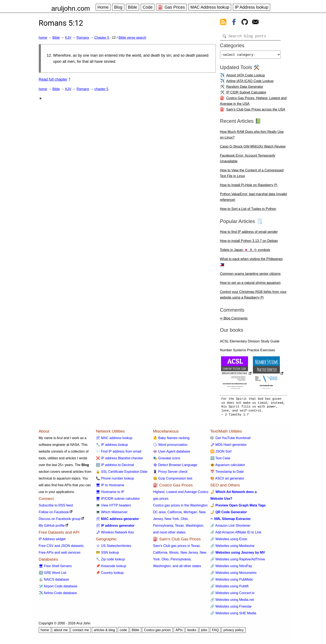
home (43, 38)
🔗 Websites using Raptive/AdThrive (238, 561)
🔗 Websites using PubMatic (232, 581)
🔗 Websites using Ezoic (229, 541)
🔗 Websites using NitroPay (231, 568)
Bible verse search (132, 38)
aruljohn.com (71, 8)
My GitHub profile (52, 527)
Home (103, 7)
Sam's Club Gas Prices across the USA (256, 111)
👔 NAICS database (54, 581)
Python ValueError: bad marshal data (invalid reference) (253, 199)
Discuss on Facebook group (60, 520)
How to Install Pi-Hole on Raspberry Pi (249, 187)
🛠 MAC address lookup (114, 440)
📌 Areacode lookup (111, 568)
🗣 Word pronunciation (170, 446)
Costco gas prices (157, 632)
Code (148, 7)
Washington (195, 527)
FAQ (215, 632)
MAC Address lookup (210, 7)
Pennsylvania (163, 527)
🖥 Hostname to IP (110, 494)
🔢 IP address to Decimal (115, 467)
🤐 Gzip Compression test (173, 480)
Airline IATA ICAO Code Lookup (250, 83)
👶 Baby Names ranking (171, 440)
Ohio (184, 520)
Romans (83, 38)
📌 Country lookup (110, 574)
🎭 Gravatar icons (166, 460)
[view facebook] (234, 23)
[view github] (245, 23)
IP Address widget (52, 541)
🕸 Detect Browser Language (175, 467)
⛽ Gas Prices (171, 7)
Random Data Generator (245, 88)
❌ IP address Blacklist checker (119, 460)
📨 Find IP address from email (119, 453)
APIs (179, 632)
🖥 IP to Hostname (110, 487)
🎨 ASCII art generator (227, 480)
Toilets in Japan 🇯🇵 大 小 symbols (245, 252)
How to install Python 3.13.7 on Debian (249, 243)
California (175, 514)
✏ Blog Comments (234, 320)
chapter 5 (101, 89)
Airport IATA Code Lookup (246, 77)
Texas (179, 527)
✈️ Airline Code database (58, 595)
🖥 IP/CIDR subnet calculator (118, 500)
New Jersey (189, 554)
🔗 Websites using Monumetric (234, 574)
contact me (81, 632)
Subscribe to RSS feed (56, 507)
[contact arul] (255, 23)
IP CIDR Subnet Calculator (246, 94)
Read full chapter (53, 79)
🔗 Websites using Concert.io (232, 595)
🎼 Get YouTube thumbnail (230, 440)
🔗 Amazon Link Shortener (230, 527)
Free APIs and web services (60, 554)
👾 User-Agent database (172, 453)
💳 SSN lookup (107, 554)
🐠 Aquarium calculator (228, 467)
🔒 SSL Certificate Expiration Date (122, 473)
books (192, 632)
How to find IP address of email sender (249, 233)
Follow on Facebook (54, 514)
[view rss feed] (223, 23)
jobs (204, 632)
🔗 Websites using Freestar (231, 608)
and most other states (169, 534)
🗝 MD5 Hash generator (229, 446)
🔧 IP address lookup (112, 446)
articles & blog (104, 632)
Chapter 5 (102, 38)
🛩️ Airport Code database (58, 588)
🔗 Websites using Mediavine (232, 547)
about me (61, 632)
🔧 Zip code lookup (110, 561)
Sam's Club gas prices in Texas (176, 547)
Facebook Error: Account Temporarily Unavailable (248, 160)
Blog (118, 7)
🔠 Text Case (220, 460)
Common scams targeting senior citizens (250, 275)
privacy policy (233, 632)
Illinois (174, 554)
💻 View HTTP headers (113, 507)
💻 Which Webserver (112, 514)
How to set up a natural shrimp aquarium (250, 284)
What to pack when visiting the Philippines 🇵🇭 (251, 263)
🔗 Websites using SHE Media (233, 615)
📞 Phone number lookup (115, 480)
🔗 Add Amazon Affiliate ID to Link (236, 534)
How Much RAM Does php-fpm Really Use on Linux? (252, 136)
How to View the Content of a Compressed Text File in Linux (252, 175)
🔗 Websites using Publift (229, 588)
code (123, 632)
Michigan (190, 514)
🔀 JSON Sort (221, 453)
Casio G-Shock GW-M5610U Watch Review (253, 148)
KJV (68, 38)
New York (172, 520)
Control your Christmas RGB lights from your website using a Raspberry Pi (253, 296)
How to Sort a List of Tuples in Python (248, 210)
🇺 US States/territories (114, 547)
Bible (133, 7)
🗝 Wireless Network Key (115, 534)
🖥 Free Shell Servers (55, 568)
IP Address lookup (252, 7)
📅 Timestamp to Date (227, 473)
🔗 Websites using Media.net (232, 601)
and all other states (187, 568)
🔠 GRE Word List (53, 574)
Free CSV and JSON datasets (61, 547)
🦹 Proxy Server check (170, 473)
